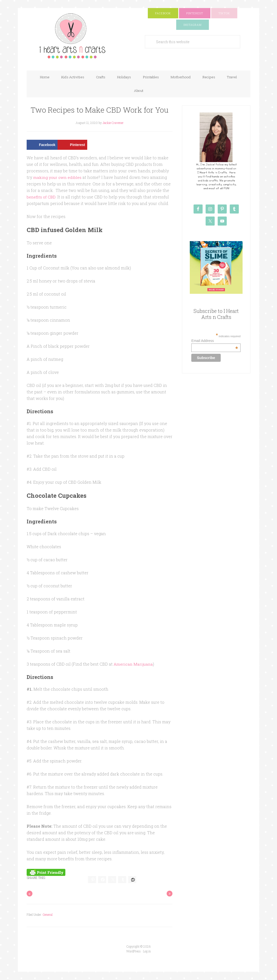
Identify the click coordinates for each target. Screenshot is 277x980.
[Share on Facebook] (42, 145)
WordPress (133, 952)
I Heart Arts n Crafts (77, 37)
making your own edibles (58, 178)
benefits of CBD (41, 197)
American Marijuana (134, 664)
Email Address (215, 341)
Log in (147, 952)
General (48, 915)
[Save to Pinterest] (72, 145)
